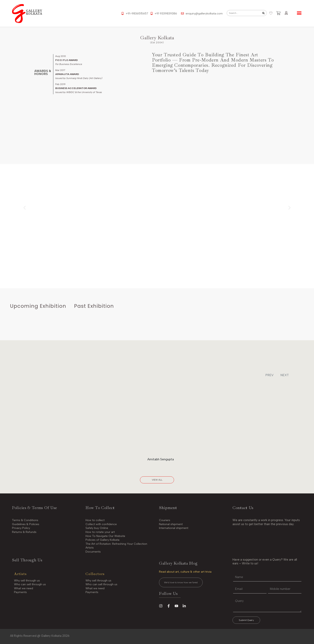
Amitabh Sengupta (161, 459)
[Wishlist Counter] (271, 13)
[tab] (38, 306)
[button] (25, 208)
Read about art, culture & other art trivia (185, 572)
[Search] (264, 13)
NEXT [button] (285, 375)
